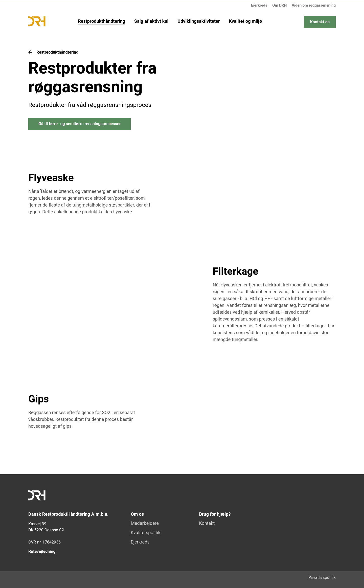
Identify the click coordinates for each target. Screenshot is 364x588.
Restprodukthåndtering (101, 22)
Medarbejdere (145, 524)
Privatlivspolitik (322, 578)
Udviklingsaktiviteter (199, 22)
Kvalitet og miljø (245, 22)
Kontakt (207, 524)
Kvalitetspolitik (146, 533)
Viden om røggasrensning (314, 5)
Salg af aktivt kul (151, 22)
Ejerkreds (259, 5)
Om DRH (279, 5)
